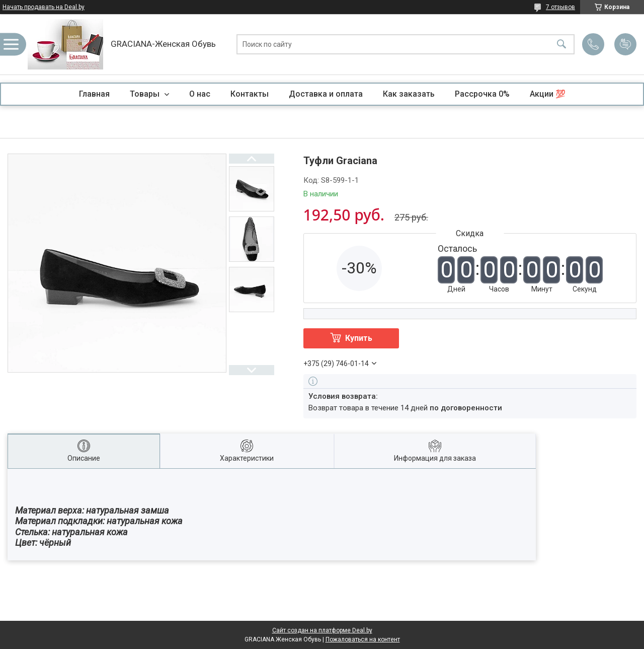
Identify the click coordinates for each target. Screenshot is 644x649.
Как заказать (409, 94)
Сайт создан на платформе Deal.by (322, 630)
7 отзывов (560, 7)
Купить (359, 338)
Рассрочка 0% (482, 94)
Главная (94, 94)
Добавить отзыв (625, 44)
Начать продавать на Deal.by (44, 7)
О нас (200, 94)
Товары (146, 94)
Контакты (250, 94)
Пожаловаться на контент (363, 639)
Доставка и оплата (326, 94)
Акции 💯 (548, 94)
